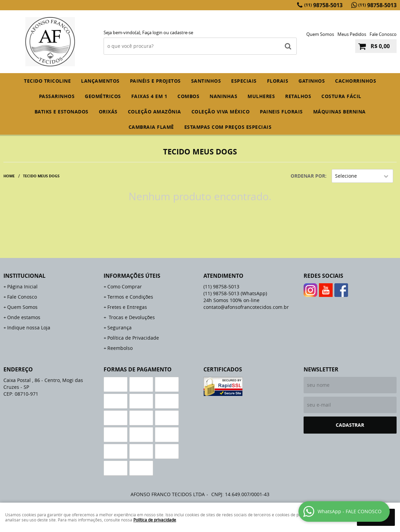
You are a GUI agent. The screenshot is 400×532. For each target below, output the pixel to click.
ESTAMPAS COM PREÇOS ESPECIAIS (228, 127)
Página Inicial (22, 287)
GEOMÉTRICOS (103, 96)
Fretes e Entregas (127, 307)
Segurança (119, 328)
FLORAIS (278, 81)
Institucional (24, 276)
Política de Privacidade (133, 338)
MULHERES (261, 96)
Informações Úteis (132, 276)
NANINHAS (223, 96)
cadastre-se (182, 32)
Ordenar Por (308, 176)
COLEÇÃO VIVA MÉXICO (221, 112)
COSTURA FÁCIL (341, 96)
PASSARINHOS (57, 96)
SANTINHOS (206, 81)
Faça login (152, 32)
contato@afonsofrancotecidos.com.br (246, 307)
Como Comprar (125, 287)
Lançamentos (100, 81)
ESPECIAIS (244, 81)
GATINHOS (312, 81)
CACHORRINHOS (356, 81)
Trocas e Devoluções (131, 317)
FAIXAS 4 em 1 (149, 96)
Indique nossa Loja (29, 328)
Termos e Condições (130, 297)
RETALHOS (298, 96)
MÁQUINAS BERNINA (339, 112)
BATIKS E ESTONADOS (62, 112)
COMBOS (188, 96)
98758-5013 (323, 5)
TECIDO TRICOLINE (47, 81)
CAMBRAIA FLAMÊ (151, 127)
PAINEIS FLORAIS (281, 112)
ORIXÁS (108, 112)
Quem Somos (320, 34)
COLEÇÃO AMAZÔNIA (155, 112)
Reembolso (120, 348)
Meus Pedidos (352, 34)
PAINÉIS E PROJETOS (155, 81)
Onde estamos (24, 317)
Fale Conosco (383, 34)
